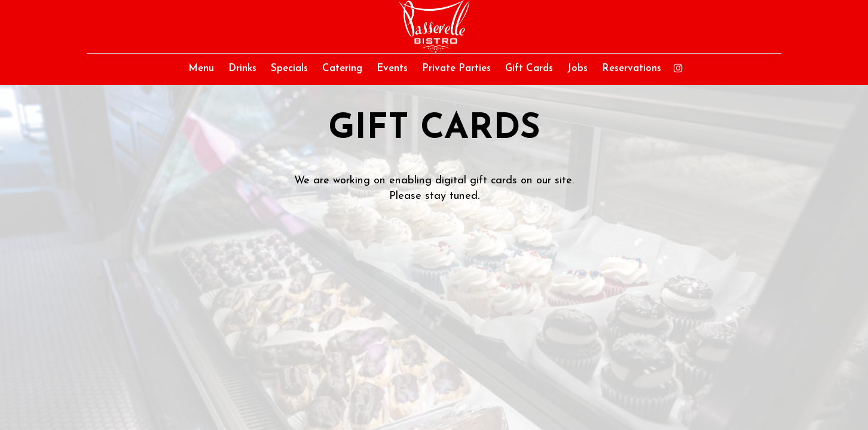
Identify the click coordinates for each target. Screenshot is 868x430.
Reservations (632, 68)
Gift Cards (529, 68)
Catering (342, 68)
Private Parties (456, 68)
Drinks (242, 68)
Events (392, 68)
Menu (201, 68)
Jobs (577, 68)
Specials (289, 68)
